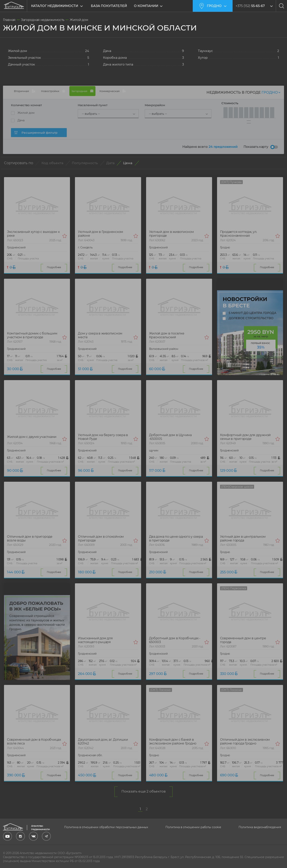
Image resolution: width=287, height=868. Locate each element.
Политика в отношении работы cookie (193, 821)
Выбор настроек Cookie (20, 865)
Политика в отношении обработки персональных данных (106, 821)
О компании (148, 6)
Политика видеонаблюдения (260, 821)
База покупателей (109, 6)
